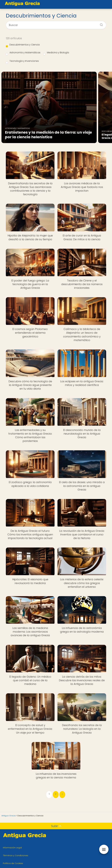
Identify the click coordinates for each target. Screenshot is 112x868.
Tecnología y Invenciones (22, 61)
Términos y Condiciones (16, 855)
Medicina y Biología (56, 53)
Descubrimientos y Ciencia (23, 45)
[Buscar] (100, 24)
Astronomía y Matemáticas (23, 53)
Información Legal (12, 848)
